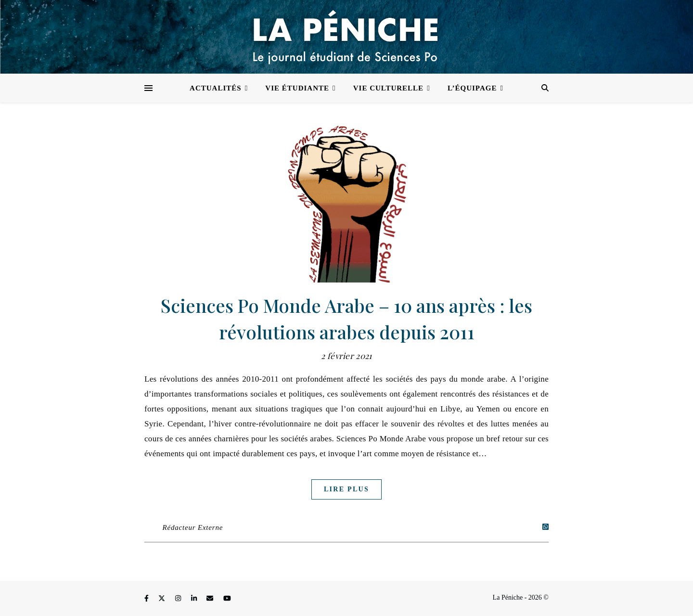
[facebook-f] (147, 599)
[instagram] (179, 599)
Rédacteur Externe (193, 527)
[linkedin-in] (195, 599)
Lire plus (346, 489)
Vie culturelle (388, 88)
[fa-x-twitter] (163, 599)
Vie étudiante (297, 88)
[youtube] (227, 599)
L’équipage (472, 88)
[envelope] (211, 599)
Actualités (216, 88)
